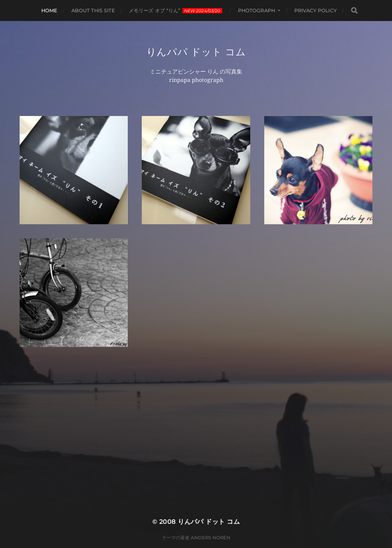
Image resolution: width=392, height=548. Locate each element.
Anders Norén (211, 537)
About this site (93, 11)
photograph (257, 11)
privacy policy (316, 11)
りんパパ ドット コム (196, 52)
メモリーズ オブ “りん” (176, 11)
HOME (49, 11)
